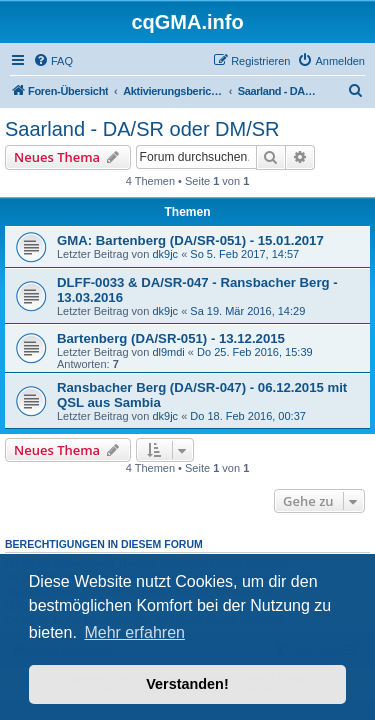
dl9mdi (168, 352)
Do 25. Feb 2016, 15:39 (255, 352)
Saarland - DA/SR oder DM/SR (142, 129)
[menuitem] (53, 61)
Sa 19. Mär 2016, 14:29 (247, 311)
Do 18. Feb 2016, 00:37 (248, 416)
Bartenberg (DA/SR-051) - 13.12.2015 (171, 338)
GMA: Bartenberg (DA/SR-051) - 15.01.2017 (190, 240)
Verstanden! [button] (187, 684)
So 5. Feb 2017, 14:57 (244, 254)
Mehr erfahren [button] (134, 632)
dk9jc (165, 254)
